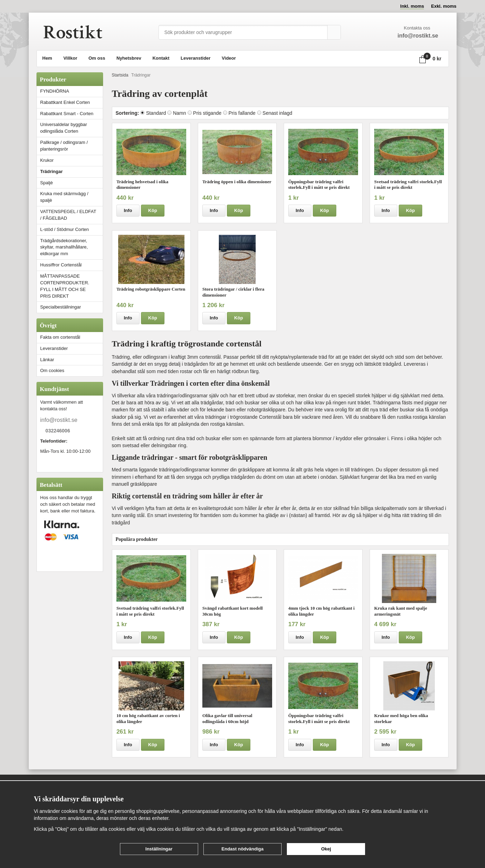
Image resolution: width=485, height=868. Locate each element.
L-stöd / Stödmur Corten (72, 229)
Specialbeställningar (61, 307)
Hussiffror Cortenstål (61, 265)
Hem (47, 58)
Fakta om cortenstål (60, 337)
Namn (179, 113)
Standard (156, 113)
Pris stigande (207, 113)
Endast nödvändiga (243, 849)
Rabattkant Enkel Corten (65, 102)
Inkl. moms (412, 6)
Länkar (47, 360)
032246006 (58, 431)
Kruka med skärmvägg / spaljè (64, 197)
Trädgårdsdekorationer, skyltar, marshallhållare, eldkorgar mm (64, 247)
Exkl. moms (444, 6)
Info (128, 210)
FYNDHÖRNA (55, 91)
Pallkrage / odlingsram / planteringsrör (64, 146)
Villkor (70, 58)
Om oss (97, 58)
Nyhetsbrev (129, 58)
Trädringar (52, 171)
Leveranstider (196, 58)
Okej (326, 849)
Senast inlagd (278, 113)
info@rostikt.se (59, 420)
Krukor (47, 160)
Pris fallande (242, 113)
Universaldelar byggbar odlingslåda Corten (72, 128)
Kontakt (161, 58)
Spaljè (47, 183)
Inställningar (159, 849)
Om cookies (52, 370)
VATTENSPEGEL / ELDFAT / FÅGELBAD (68, 215)
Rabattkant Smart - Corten (72, 114)
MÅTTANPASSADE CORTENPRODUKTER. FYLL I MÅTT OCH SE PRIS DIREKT (65, 286)
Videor (229, 58)
